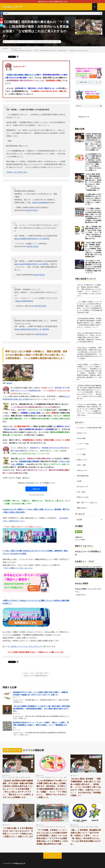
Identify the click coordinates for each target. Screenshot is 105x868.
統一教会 (56, 827)
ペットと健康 (81, 454)
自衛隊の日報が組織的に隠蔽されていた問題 (23, 75)
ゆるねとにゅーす (84, 117)
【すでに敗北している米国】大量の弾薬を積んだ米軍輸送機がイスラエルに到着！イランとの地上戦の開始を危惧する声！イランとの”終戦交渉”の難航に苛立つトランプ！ (93, 267)
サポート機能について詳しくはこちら (18, 568)
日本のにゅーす (19, 42)
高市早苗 (28, 777)
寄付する (36, 489)
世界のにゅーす (82, 460)
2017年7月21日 (32, 210)
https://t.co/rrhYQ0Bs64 (23, 264)
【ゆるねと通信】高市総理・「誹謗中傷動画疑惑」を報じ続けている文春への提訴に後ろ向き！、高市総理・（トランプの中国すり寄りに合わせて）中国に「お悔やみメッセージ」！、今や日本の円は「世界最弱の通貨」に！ (93, 182)
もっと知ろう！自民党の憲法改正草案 (89, 428)
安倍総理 (41, 42)
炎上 (62, 777)
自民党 (52, 42)
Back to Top (53, 856)
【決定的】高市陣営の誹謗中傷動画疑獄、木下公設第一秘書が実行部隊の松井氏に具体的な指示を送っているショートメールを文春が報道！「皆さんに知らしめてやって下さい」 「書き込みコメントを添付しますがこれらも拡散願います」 (93, 142)
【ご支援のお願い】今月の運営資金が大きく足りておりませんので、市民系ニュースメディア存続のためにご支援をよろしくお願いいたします (18, 832)
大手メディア (56, 777)
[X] (2, 16)
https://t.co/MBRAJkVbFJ (23, 239)
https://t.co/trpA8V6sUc (41, 203)
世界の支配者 (49, 827)
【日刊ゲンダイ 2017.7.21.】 (17, 172)
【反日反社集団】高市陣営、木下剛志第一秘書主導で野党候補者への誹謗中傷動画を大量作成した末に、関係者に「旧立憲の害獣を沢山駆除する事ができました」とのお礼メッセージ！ (89, 323)
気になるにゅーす (83, 486)
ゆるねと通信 (81, 438)
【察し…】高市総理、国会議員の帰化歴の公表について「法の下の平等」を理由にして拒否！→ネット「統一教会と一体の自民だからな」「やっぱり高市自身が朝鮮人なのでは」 (93, 233)
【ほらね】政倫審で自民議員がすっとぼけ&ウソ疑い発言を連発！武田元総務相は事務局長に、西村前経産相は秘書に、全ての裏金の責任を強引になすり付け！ (41, 709)
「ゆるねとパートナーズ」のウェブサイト (25, 646)
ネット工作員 (8, 777)
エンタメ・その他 (83, 444)
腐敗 (17, 777)
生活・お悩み (81, 492)
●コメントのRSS (80, 540)
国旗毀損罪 (48, 777)
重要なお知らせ (82, 508)
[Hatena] (2, 25)
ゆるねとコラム (82, 433)
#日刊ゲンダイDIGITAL (41, 239)
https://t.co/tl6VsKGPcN (24, 301)
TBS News (9, 383)
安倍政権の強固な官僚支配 (29, 461)
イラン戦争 (41, 777)
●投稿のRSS (79, 537)
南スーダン (29, 42)
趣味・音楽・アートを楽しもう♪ (87, 503)
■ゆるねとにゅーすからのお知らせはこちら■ (53, 2)
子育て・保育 (81, 465)
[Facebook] (2, 13)
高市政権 (22, 777)
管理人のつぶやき (83, 497)
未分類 (79, 481)
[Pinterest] (2, 19)
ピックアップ (81, 449)
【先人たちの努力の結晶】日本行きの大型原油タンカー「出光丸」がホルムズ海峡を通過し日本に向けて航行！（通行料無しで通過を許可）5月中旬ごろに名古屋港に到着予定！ (90, 337)
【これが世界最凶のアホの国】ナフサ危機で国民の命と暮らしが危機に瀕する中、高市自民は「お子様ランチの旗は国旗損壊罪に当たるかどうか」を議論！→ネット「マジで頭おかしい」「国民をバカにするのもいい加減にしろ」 (93, 162)
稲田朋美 (47, 42)
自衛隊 (57, 42)
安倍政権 (36, 42)
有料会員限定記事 (83, 476)
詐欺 (64, 827)
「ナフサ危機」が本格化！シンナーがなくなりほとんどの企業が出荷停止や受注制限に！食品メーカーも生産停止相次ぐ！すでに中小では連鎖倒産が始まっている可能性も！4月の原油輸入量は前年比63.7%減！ (52, 837)
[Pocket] (2, 22)
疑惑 (14, 777)
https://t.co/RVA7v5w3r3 (23, 329)
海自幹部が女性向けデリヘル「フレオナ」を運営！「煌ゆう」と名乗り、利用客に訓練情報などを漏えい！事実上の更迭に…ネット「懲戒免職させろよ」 (41, 725)
